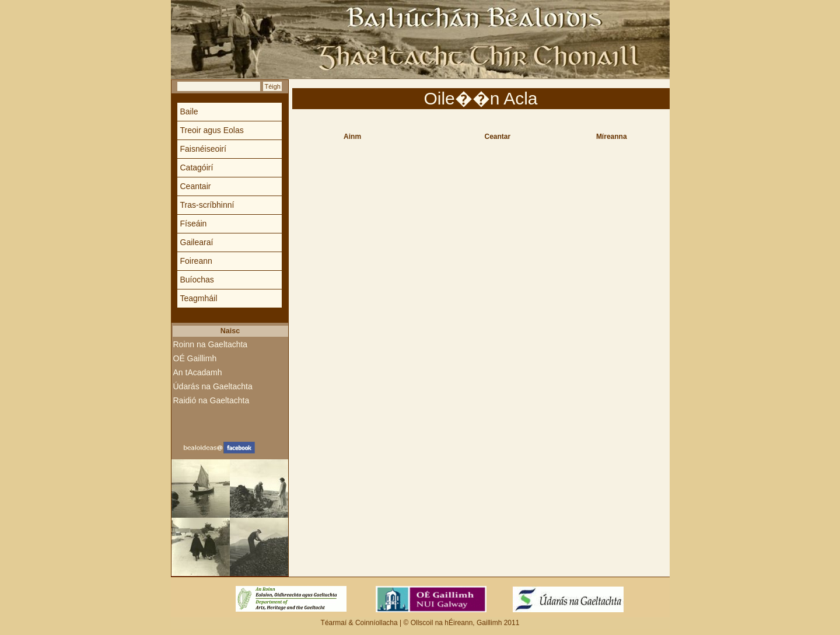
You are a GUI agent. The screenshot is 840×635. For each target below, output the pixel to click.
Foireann (196, 261)
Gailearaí (197, 242)
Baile (189, 111)
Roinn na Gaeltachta (211, 344)
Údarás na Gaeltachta (213, 386)
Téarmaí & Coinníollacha (360, 623)
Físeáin (194, 224)
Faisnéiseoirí (203, 149)
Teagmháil (199, 298)
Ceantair (196, 186)
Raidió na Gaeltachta (211, 400)
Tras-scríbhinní (207, 205)
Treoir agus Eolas (212, 130)
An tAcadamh (198, 372)
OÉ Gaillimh (195, 358)
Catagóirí (197, 168)
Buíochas (197, 280)
